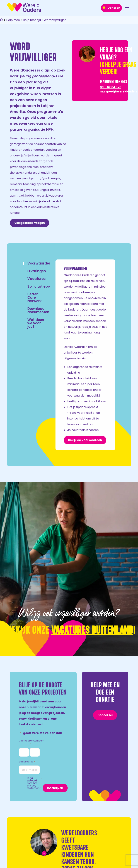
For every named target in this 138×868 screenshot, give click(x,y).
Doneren (111, 8)
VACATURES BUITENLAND (92, 629)
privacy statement (34, 787)
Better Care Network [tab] (35, 298)
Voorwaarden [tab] (39, 263)
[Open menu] (127, 8)
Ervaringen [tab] (37, 271)
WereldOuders (24, 7)
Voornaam (25, 743)
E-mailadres (27, 762)
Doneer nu (105, 715)
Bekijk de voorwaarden (85, 440)
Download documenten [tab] (38, 310)
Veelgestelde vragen (30, 223)
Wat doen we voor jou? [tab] (36, 323)
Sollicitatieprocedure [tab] (45, 286)
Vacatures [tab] (37, 279)
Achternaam (37, 743)
